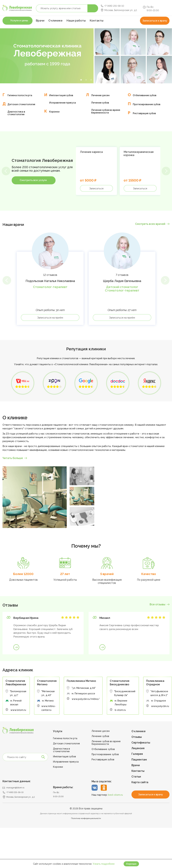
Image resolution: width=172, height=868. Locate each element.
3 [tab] (91, 80)
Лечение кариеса (91, 152)
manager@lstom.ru (15, 788)
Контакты (97, 20)
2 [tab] (86, 80)
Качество (149, 574)
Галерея (137, 754)
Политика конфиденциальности (86, 818)
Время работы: (63, 787)
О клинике (55, 20)
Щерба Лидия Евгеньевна (122, 281)
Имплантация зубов (61, 95)
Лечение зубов (100, 103)
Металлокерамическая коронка (139, 153)
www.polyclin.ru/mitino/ (86, 699)
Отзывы (137, 737)
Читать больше (13, 458)
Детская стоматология (21, 104)
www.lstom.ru (18, 710)
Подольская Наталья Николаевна (50, 281)
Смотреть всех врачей (150, 224)
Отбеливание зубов (145, 95)
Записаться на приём (50, 318)
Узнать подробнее (104, 864)
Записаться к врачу (155, 21)
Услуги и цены (19, 20)
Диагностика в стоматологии (16, 113)
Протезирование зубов (147, 104)
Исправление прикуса (63, 103)
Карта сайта (140, 782)
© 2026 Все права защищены (86, 808)
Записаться (96, 188)
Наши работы (76, 20)
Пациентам (139, 760)
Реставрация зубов (144, 113)
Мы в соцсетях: (102, 781)
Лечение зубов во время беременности (106, 111)
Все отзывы (157, 604)
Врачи (40, 20)
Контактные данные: (17, 781)
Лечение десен (100, 95)
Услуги (58, 731)
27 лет (65, 574)
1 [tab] (81, 80)
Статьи (136, 777)
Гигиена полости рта (20, 95)
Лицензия (138, 748)
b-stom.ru (120, 710)
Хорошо (131, 864)
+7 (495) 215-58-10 (114, 6)
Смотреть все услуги (33, 180)
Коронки (54, 112)
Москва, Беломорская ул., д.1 (121, 10)
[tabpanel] (86, 56)
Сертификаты (141, 743)
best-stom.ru (115, 795)
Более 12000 (23, 574)
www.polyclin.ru (160, 706)
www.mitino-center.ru (49, 708)
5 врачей (107, 574)
